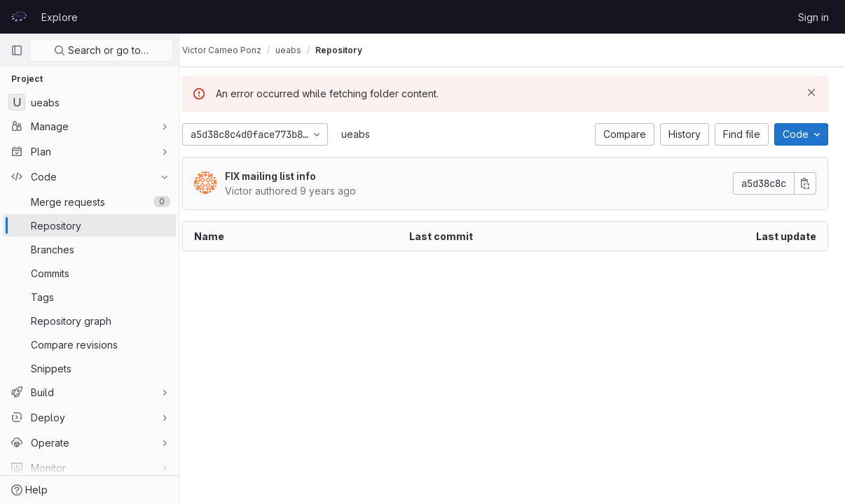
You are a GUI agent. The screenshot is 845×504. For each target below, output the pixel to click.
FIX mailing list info (284, 176)
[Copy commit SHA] (805, 183)
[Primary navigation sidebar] (17, 50)
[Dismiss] (811, 92)
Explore (60, 17)
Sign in (813, 17)
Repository (353, 50)
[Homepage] (19, 17)
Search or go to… (101, 50)
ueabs (370, 134)
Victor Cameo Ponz (236, 50)
